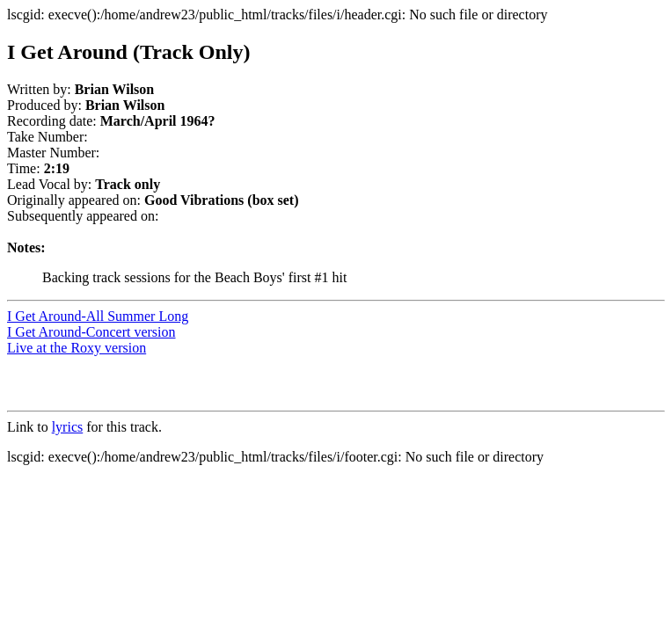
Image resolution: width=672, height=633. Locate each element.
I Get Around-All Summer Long (98, 316)
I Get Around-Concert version (91, 332)
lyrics (68, 427)
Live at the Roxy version (77, 348)
